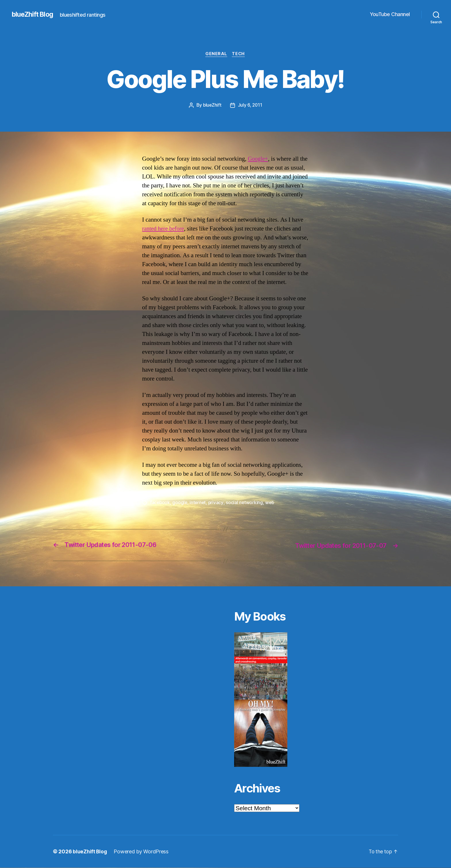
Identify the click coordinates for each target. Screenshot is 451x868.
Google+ (259, 159)
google (180, 503)
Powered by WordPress (142, 852)
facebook (160, 503)
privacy (217, 503)
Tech (239, 54)
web (272, 503)
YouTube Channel (390, 14)
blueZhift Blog (33, 14)
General (216, 54)
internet (199, 503)
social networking (246, 503)
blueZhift (212, 105)
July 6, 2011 (250, 105)
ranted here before (164, 229)
